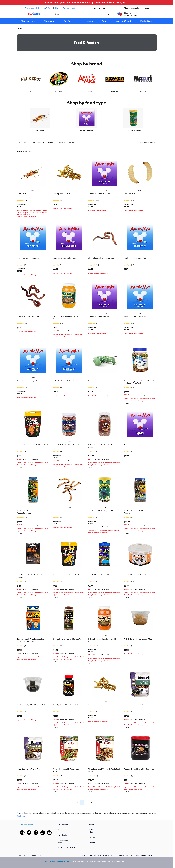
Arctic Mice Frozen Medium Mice (64, 381)
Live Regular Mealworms (62, 194)
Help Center (63, 835)
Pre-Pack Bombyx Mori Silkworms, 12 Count (33, 705)
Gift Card (48, 8)
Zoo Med (59, 91)
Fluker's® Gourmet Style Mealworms (137, 575)
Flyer (57, 8)
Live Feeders (40, 130)
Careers (61, 830)
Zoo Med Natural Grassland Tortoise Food (68, 639)
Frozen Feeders (87, 130)
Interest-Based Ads (125, 855)
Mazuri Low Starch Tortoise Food (29, 769)
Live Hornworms (94, 381)
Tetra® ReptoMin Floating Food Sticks (102, 511)
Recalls (85, 855)
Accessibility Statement (67, 847)
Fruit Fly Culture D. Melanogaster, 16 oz (138, 639)
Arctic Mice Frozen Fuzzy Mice (28, 258)
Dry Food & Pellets (133, 130)
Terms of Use (96, 855)
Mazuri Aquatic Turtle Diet (133, 705)
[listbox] (87, 81)
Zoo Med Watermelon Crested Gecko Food (32, 445)
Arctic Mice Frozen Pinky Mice (135, 317)
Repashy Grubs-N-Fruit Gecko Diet (65, 705)
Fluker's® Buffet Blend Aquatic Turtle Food (68, 445)
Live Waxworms (130, 194)
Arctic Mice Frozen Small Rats (99, 194)
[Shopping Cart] (152, 15)
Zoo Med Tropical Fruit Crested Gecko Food (68, 575)
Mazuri (143, 91)
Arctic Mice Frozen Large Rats (135, 445)
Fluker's (31, 91)
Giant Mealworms (95, 705)
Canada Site (94, 842)
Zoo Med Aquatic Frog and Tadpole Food (103, 575)
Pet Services (63, 825)
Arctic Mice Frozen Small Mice (135, 258)
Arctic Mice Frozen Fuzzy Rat (99, 317)
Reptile (20, 28)
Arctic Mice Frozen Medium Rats (64, 258)
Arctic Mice (87, 91)
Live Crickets (22, 194)
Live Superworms (59, 511)
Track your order (70, 8)
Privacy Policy (109, 855)
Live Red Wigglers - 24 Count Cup (29, 317)
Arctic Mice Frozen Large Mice (28, 381)
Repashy (115, 91)
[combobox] (82, 14)
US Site (92, 837)
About (92, 825)
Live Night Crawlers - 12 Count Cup (101, 258)
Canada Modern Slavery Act (145, 855)
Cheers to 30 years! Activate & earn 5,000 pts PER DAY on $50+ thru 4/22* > (87, 2)
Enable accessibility (33, 8)
